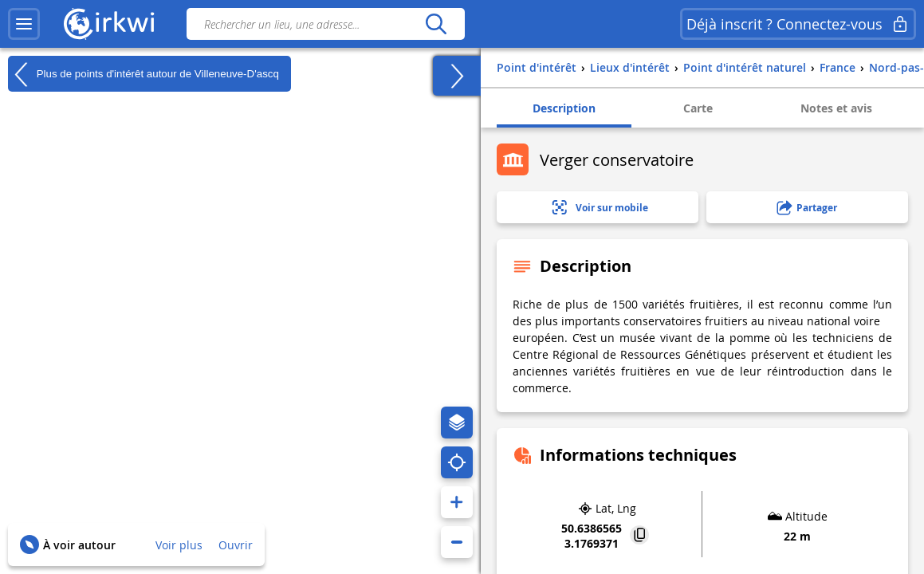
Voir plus (179, 545)
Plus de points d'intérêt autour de (144, 74)
